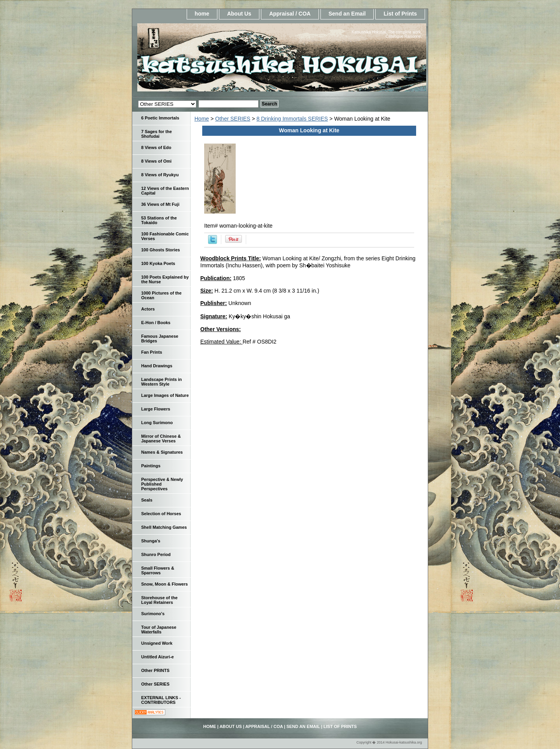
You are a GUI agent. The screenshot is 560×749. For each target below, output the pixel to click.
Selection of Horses (161, 514)
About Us (239, 14)
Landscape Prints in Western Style (162, 382)
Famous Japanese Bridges (160, 339)
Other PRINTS (155, 670)
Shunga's (151, 541)
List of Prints (400, 14)
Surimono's (153, 614)
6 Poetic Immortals (160, 118)
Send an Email (347, 14)
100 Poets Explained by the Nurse (165, 279)
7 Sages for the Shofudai (157, 134)
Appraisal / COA (290, 14)
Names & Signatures (162, 452)
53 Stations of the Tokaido (159, 220)
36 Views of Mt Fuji (160, 204)
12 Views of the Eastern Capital (165, 191)
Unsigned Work (157, 643)
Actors (148, 309)
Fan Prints (152, 352)
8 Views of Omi (156, 161)
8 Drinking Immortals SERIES (292, 119)
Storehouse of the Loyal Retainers (159, 600)
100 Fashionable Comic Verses (165, 236)
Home (202, 119)
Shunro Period (156, 554)
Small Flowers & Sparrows (158, 570)
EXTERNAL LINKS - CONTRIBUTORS (161, 700)
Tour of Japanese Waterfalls (159, 630)
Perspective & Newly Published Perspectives (162, 484)
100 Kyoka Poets (158, 263)
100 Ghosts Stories (161, 250)
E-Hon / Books (156, 323)
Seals (147, 500)
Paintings (151, 466)
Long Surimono (157, 423)
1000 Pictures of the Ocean (161, 295)
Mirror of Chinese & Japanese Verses (161, 439)
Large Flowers (156, 409)
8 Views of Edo (156, 147)
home (202, 14)
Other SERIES (233, 119)
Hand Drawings (157, 366)
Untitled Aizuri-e (157, 657)
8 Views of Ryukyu (160, 175)
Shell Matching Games (164, 527)
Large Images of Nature (165, 395)
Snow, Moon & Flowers (164, 584)
